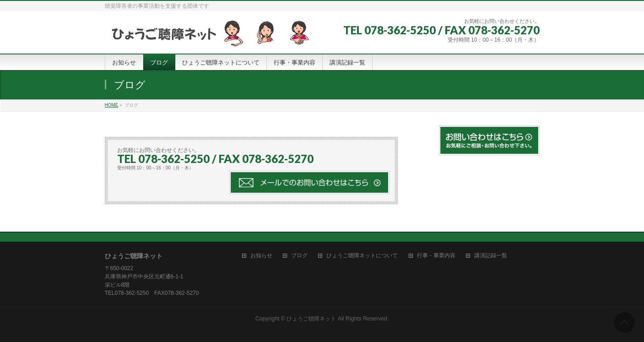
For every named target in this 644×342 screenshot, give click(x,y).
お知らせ (261, 256)
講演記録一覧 (491, 256)
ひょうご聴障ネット (311, 319)
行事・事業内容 (436, 256)
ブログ (299, 256)
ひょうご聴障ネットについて (362, 256)
